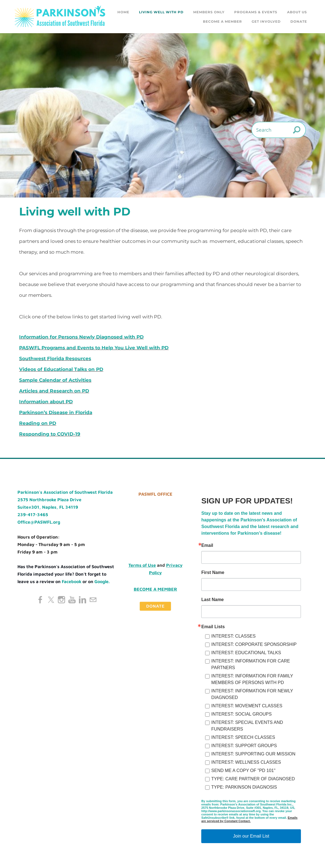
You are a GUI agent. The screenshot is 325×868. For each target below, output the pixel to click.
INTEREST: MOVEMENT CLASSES (247, 706)
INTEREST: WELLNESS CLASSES (246, 762)
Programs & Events (256, 12)
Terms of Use (142, 565)
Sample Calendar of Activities (55, 380)
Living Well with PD (161, 12)
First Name (213, 573)
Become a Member (222, 21)
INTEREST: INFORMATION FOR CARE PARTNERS (251, 664)
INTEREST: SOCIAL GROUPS (241, 714)
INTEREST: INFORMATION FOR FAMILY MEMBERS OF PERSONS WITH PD (252, 679)
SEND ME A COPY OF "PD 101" (243, 770)
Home (123, 12)
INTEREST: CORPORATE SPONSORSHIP (254, 644)
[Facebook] (40, 600)
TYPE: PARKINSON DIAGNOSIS (244, 787)
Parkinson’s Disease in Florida (56, 412)
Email (207, 545)
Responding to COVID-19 (50, 434)
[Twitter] (51, 600)
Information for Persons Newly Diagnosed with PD (81, 337)
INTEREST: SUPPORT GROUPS (244, 746)
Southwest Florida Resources (55, 358)
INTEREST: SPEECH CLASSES (243, 737)
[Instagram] (61, 600)
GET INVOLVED (266, 21)
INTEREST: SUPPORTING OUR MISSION (253, 754)
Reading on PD (38, 423)
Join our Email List (251, 836)
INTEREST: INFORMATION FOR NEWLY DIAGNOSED (252, 694)
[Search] (279, 130)
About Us (297, 12)
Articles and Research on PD (54, 391)
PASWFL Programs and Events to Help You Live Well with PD (94, 348)
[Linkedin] (82, 600)
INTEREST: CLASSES (233, 636)
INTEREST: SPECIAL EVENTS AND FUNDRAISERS (247, 726)
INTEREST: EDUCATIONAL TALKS (246, 653)
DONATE (299, 21)
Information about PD (46, 402)
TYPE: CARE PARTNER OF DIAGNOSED (253, 779)
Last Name (212, 600)
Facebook (72, 581)
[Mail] (93, 600)
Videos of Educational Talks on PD (61, 369)
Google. (102, 581)
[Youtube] (72, 600)
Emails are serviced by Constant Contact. (249, 819)
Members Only (209, 12)
